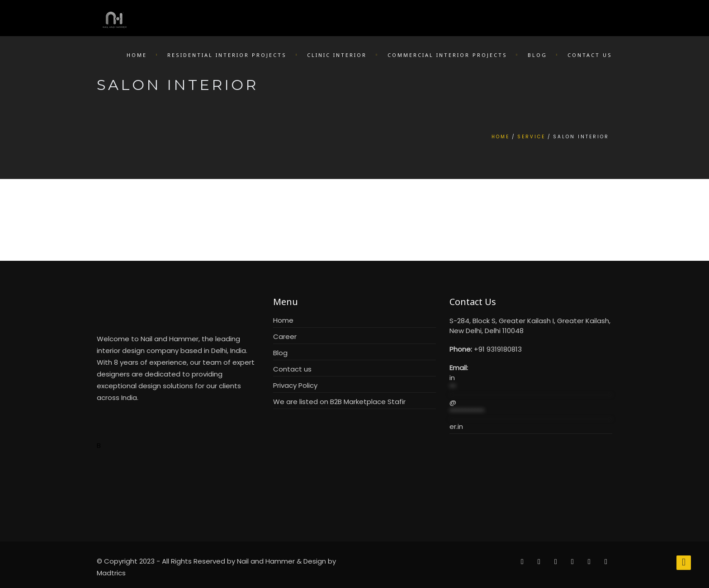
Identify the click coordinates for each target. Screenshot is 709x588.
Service (531, 137)
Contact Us (590, 55)
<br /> (531, 477)
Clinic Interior (337, 55)
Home (137, 55)
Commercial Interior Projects (447, 55)
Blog (537, 55)
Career (285, 336)
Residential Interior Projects (227, 55)
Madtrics (111, 573)
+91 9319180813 (498, 349)
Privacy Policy (295, 385)
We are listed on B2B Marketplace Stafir (339, 402)
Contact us (292, 369)
